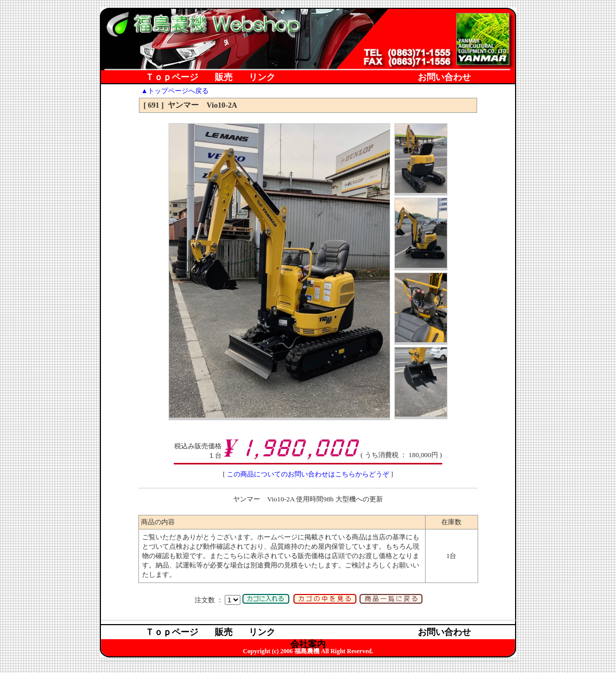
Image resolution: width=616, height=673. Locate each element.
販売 (224, 78)
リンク (262, 78)
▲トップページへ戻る (175, 91)
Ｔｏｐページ (172, 78)
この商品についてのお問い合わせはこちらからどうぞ (308, 474)
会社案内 (308, 90)
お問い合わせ (444, 78)
